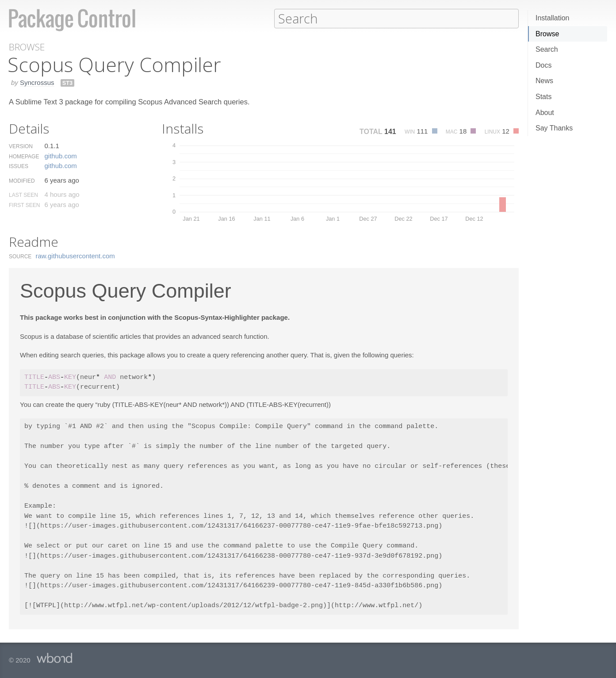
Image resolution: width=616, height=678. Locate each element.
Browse (547, 34)
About (545, 113)
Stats (543, 97)
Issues (19, 166)
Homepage (24, 156)
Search (547, 49)
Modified (22, 180)
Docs (543, 65)
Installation (553, 18)
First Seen (24, 205)
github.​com (60, 155)
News (544, 81)
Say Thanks (554, 128)
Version (21, 146)
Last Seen (23, 195)
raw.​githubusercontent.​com (75, 255)
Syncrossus (37, 82)
